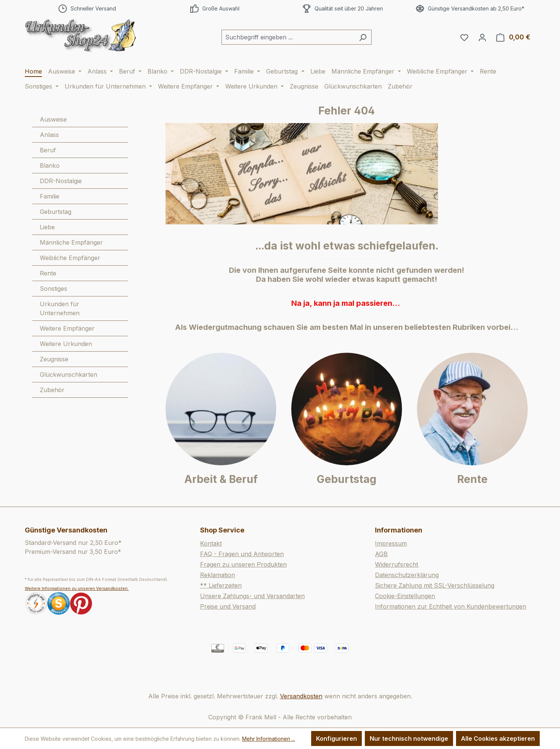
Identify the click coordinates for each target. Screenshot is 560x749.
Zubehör (52, 390)
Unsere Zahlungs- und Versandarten (252, 596)
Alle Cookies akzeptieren (498, 738)
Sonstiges (53, 289)
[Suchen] (363, 37)
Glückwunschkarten (68, 374)
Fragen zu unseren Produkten (243, 564)
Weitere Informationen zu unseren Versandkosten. (77, 588)
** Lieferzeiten (221, 585)
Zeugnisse (54, 359)
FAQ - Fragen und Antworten (242, 554)
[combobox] (288, 37)
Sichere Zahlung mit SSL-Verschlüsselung (435, 585)
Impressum (391, 543)
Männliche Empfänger (71, 242)
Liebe (47, 227)
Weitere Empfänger (67, 328)
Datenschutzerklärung (407, 575)
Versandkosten (301, 696)
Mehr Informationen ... (269, 739)
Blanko (50, 165)
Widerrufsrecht (397, 564)
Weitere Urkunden (66, 344)
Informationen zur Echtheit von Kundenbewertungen (451, 606)
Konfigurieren (336, 738)
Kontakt (211, 543)
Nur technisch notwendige (409, 738)
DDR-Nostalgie (61, 181)
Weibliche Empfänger (70, 258)
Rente (48, 273)
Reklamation (218, 575)
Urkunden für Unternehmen (60, 308)
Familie (50, 196)
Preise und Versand (228, 606)
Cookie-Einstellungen (405, 596)
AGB (381, 554)
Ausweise (53, 119)
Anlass (49, 135)
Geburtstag (56, 212)
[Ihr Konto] (482, 37)
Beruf (48, 150)
